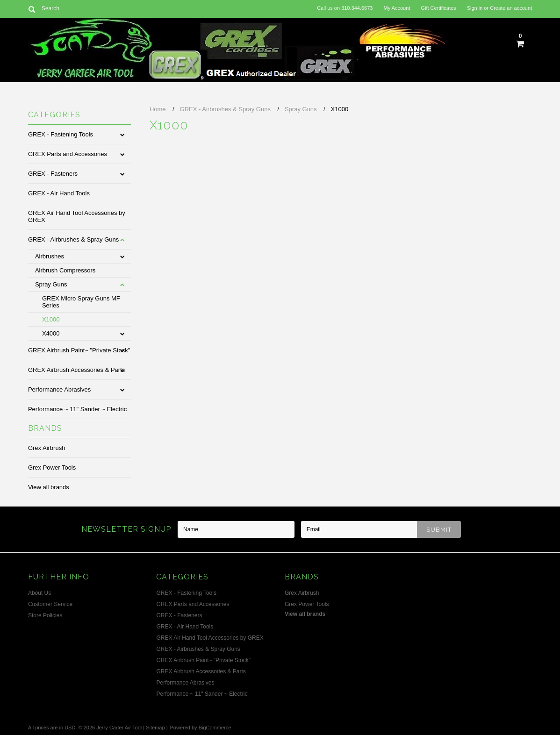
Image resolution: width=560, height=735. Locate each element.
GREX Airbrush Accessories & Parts (76, 370)
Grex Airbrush (47, 448)
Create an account (511, 8)
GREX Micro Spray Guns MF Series (81, 302)
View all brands (49, 487)
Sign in (475, 8)
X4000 (51, 333)
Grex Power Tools (52, 467)
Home (158, 109)
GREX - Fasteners (53, 174)
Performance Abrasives (59, 389)
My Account (397, 8)
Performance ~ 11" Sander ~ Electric (77, 409)
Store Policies (45, 615)
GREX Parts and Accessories (68, 154)
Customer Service (50, 604)
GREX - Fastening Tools (61, 134)
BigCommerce (215, 728)
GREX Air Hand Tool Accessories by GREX (77, 216)
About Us (39, 593)
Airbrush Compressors (65, 270)
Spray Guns (51, 284)
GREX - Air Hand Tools (59, 193)
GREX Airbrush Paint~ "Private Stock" (79, 350)
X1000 (51, 319)
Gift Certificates (438, 8)
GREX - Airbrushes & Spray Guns (73, 239)
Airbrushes (50, 256)
